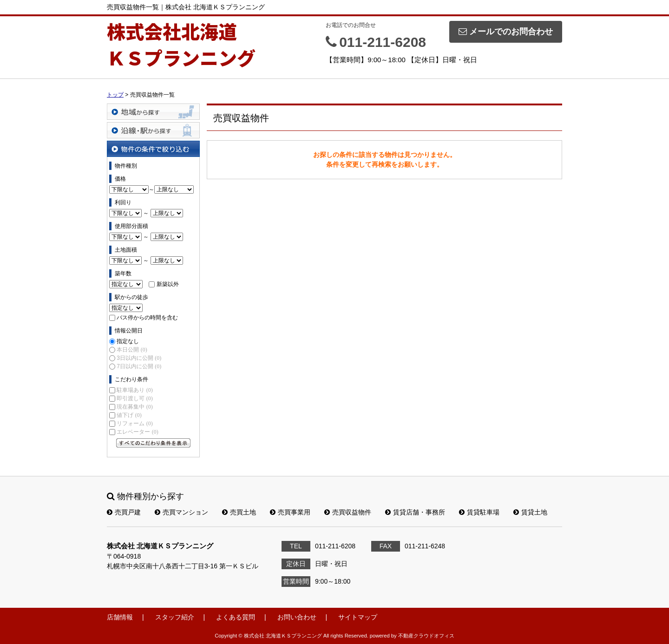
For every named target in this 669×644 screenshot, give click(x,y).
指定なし (128, 341)
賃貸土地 (530, 512)
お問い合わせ (297, 617)
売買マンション (181, 512)
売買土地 (239, 512)
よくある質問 (236, 617)
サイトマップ (358, 617)
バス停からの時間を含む (147, 318)
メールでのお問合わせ (506, 32)
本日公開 (132, 350)
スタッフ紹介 (175, 617)
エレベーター (137, 432)
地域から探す (153, 112)
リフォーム (134, 423)
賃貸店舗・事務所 (415, 512)
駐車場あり (134, 390)
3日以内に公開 (139, 358)
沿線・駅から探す (153, 130)
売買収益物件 (348, 512)
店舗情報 (120, 617)
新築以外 (168, 284)
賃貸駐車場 (479, 512)
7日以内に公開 (139, 366)
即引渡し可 (134, 398)
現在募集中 (134, 407)
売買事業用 (290, 512)
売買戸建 (124, 512)
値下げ (129, 415)
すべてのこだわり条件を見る (153, 443)
